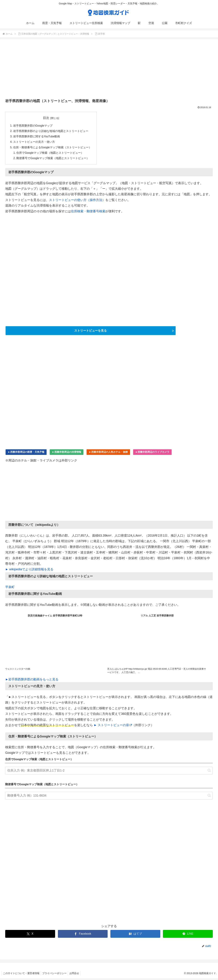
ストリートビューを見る (91, 332)
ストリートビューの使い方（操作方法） (77, 201)
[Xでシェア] (30, 936)
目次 (46, 118)
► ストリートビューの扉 (113, 727)
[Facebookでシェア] (83, 936)
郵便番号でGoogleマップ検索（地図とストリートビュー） (53, 159)
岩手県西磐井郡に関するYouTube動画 (37, 137)
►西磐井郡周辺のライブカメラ (152, 454)
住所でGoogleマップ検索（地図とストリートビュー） (50, 154)
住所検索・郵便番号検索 (88, 213)
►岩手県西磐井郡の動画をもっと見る (32, 681)
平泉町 (10, 589)
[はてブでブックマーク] (135, 936)
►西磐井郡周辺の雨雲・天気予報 (26, 454)
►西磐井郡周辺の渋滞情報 (67, 454)
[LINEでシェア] (188, 936)
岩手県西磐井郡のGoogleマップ (33, 126)
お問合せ (76, 975)
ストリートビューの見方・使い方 (34, 143)
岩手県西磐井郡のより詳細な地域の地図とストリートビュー (51, 131)
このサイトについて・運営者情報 (22, 975)
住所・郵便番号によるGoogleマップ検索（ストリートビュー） (53, 148)
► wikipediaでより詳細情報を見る (29, 571)
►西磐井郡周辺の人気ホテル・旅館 (108, 454)
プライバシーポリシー (56, 975)
